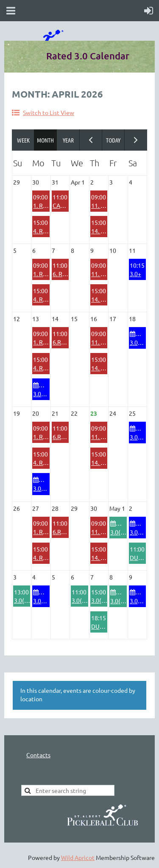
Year (68, 140)
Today (113, 140)
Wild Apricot (78, 857)
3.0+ (135, 274)
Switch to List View (49, 112)
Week (23, 140)
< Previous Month (91, 140)
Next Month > (136, 140)
